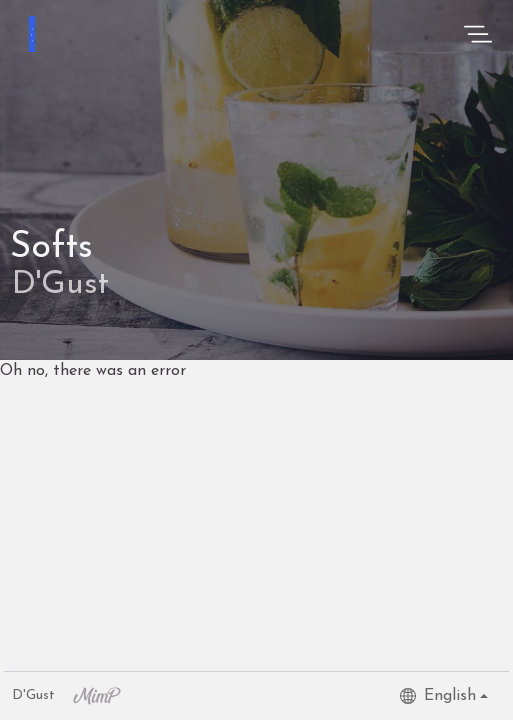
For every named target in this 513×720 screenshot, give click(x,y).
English (438, 696)
